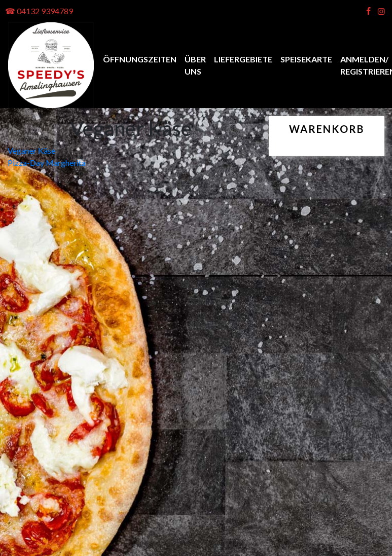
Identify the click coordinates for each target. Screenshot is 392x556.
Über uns (195, 65)
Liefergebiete (243, 59)
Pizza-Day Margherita (47, 163)
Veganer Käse (31, 150)
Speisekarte (306, 59)
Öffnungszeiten (140, 59)
